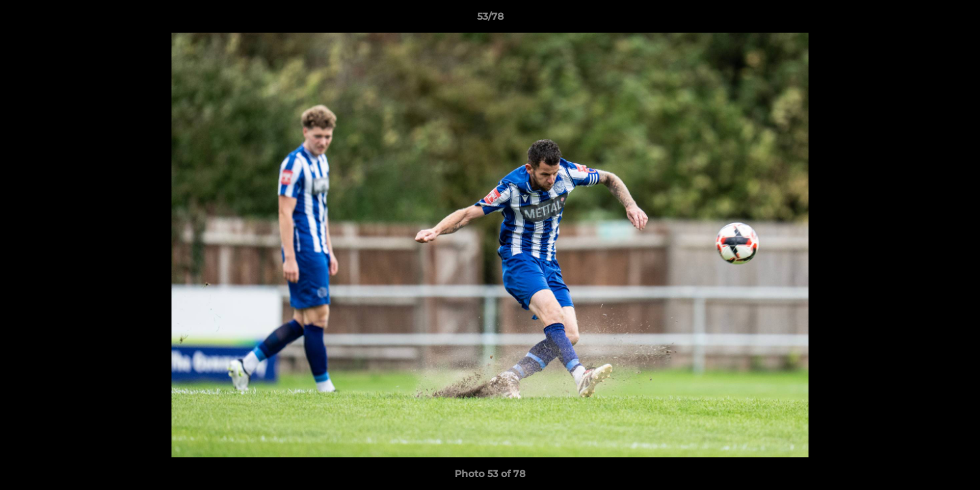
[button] (955, 20)
